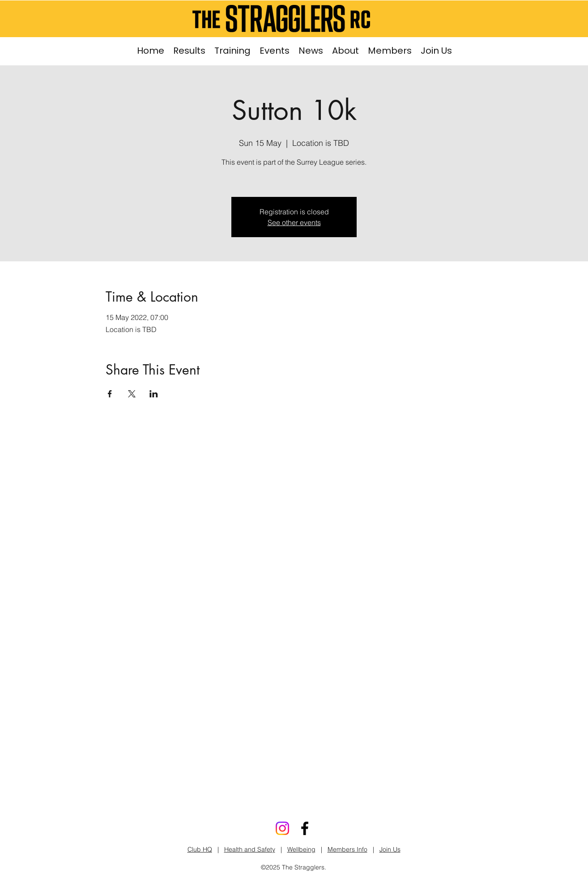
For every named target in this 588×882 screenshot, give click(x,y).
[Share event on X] (132, 394)
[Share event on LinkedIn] (154, 394)
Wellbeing (301, 849)
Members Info (347, 849)
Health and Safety (250, 849)
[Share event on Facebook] (110, 394)
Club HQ (200, 849)
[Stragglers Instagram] (282, 828)
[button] (232, 51)
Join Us (390, 849)
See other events (294, 222)
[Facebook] (305, 828)
